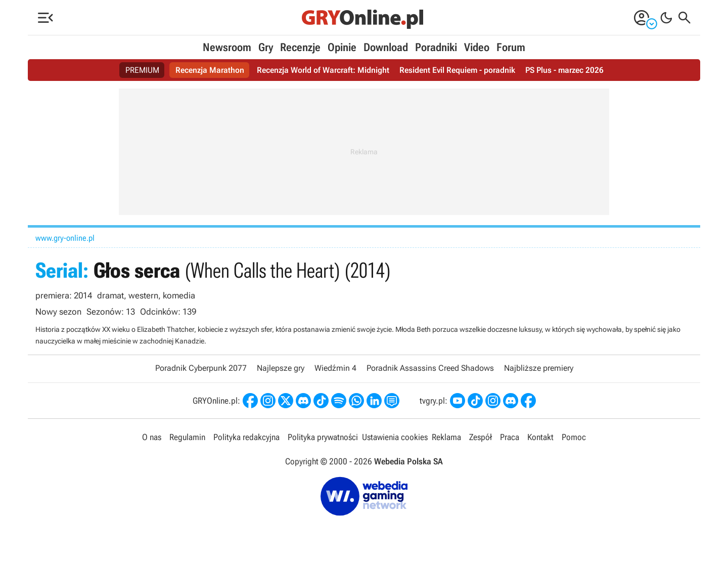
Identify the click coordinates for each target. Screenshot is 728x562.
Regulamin (187, 437)
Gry (266, 47)
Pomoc (574, 437)
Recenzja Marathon (210, 70)
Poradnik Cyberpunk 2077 (201, 368)
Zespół (481, 437)
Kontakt (540, 437)
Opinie (342, 47)
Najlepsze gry (281, 368)
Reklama (446, 437)
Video (477, 47)
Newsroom (227, 47)
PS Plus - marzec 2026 (564, 70)
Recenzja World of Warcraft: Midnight (323, 70)
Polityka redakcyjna (246, 437)
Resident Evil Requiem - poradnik (457, 70)
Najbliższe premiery (539, 368)
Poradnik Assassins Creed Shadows (430, 368)
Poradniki (436, 47)
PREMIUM (142, 70)
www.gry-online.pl (65, 238)
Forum (511, 47)
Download (386, 47)
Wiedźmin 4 (335, 368)
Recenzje (300, 47)
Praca (510, 437)
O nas (152, 437)
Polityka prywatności (323, 437)
